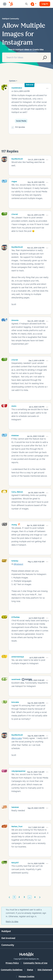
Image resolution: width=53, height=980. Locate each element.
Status (30, 970)
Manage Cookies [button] (26, 977)
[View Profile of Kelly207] (15, 862)
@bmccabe (17, 738)
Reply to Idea (12, 922)
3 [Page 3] (24, 897)
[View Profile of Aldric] (14, 406)
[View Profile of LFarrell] (15, 214)
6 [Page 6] (35, 897)
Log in (45, 4)
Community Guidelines (12, 970)
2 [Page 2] (19, 897)
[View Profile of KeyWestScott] (17, 159)
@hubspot (18, 564)
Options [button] (12, 81)
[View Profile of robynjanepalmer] (19, 771)
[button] (47, 88)
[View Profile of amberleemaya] (18, 656)
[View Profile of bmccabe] (15, 702)
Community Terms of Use (35, 963)
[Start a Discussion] (33, 4)
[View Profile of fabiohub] (15, 807)
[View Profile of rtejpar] (14, 181)
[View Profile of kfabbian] (15, 435)
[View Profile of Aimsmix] (15, 320)
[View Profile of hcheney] (15, 560)
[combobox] (26, 57)
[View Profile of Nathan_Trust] (17, 826)
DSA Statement (45, 970)
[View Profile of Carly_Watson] (17, 492)
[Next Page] (40, 897)
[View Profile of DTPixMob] (16, 617)
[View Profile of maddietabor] (17, 88)
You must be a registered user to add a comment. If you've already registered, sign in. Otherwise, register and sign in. (26, 913)
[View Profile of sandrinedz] (16, 679)
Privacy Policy (12, 963)
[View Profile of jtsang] (14, 524)
